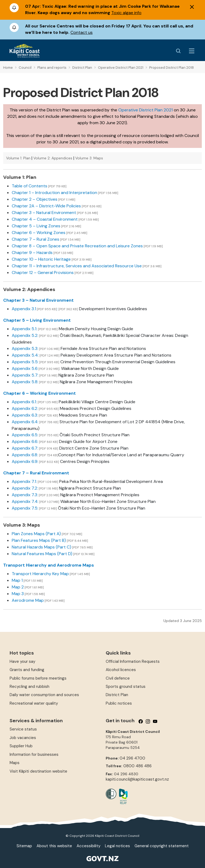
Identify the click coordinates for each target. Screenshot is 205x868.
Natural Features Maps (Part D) (42, 554)
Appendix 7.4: (25, 501)
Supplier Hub (21, 746)
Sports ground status (126, 687)
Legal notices (117, 846)
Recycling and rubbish (29, 687)
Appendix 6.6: (25, 441)
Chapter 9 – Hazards (32, 253)
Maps (15, 763)
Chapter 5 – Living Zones (36, 226)
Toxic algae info (126, 13)
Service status (23, 729)
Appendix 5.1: (24, 329)
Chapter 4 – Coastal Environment (45, 219)
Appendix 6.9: (25, 461)
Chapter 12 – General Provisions (43, 272)
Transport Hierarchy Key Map (40, 574)
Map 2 (18, 587)
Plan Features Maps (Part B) (39, 540)
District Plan (117, 695)
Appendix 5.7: (25, 375)
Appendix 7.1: (24, 481)
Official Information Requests (133, 661)
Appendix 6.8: (25, 455)
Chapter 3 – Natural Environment (44, 213)
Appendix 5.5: (25, 362)
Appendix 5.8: (25, 382)
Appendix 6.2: (25, 408)
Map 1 (17, 580)
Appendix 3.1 (24, 309)
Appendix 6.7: (25, 448)
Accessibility (88, 846)
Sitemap (24, 846)
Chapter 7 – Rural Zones (36, 239)
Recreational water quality (34, 703)
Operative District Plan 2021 (145, 110)
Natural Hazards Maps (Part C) (42, 547)
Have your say (22, 661)
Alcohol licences (121, 670)
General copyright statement (162, 846)
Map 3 (18, 594)
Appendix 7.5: (25, 508)
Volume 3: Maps (89, 158)
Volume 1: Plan (18, 158)
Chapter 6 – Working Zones (39, 233)
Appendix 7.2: (25, 488)
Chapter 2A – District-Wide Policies (46, 206)
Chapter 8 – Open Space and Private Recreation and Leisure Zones (77, 246)
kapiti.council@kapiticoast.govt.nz (137, 779)
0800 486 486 (137, 766)
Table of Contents (29, 186)
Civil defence (118, 678)
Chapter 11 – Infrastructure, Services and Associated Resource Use (77, 266)
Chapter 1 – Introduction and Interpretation (54, 193)
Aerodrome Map (28, 600)
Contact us (82, 32)
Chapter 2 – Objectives (35, 199)
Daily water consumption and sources (44, 695)
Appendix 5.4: (25, 355)
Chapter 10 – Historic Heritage (41, 259)
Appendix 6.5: (25, 435)
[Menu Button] (192, 51)
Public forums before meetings (38, 678)
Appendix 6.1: (24, 402)
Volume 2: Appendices (53, 158)
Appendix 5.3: (25, 348)
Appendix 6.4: (25, 422)
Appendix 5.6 (25, 368)
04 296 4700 (132, 758)
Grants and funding (27, 670)
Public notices (119, 703)
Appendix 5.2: (25, 335)
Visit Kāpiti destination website (38, 771)
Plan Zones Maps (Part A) (36, 534)
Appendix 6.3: (25, 415)
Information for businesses (34, 754)
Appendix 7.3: (25, 495)
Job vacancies (23, 738)
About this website (54, 846)
